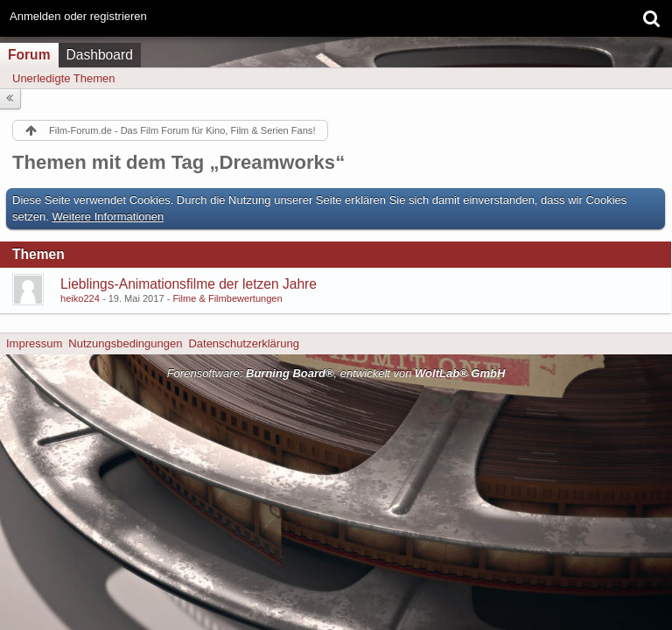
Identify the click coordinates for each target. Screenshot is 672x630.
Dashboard (100, 55)
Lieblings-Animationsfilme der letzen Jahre (189, 284)
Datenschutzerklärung (243, 343)
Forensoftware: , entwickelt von (336, 373)
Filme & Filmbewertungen (227, 298)
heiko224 (80, 298)
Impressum (34, 343)
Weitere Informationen (108, 217)
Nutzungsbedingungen (125, 343)
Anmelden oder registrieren (78, 16)
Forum (29, 55)
